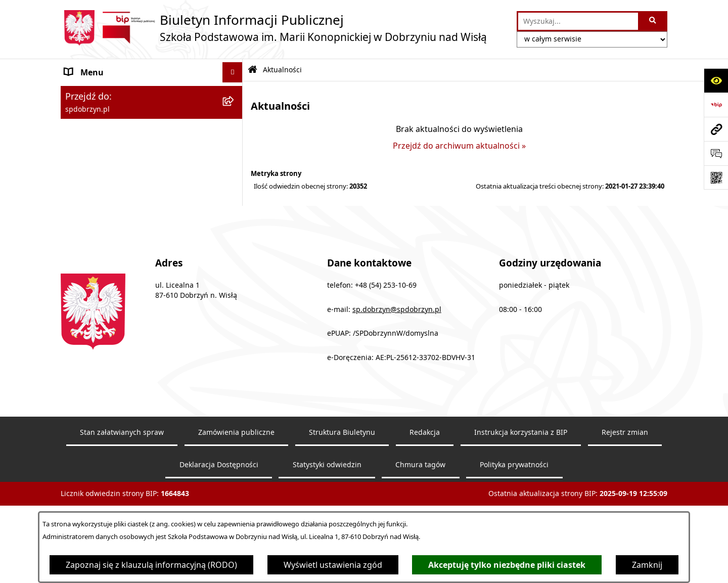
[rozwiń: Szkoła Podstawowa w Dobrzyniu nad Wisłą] (235, 93)
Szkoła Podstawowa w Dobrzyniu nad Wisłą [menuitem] (136, 99)
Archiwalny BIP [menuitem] (93, 206)
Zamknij (647, 565)
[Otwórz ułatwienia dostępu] (716, 80)
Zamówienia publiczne (236, 478)
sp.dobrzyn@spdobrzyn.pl (397, 355)
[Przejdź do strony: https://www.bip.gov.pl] (716, 105)
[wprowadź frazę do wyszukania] (578, 21)
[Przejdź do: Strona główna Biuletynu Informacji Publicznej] (253, 70)
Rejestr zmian (625, 478)
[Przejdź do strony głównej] (274, 28)
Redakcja (425, 478)
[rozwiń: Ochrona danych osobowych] (235, 186)
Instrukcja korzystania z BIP (521, 478)
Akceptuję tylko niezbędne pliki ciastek (507, 565)
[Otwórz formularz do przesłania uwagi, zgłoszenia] (716, 153)
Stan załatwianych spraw (122, 478)
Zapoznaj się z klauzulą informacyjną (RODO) (151, 565)
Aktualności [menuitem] (87, 165)
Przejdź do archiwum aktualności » (459, 146)
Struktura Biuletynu (342, 478)
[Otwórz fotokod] (716, 177)
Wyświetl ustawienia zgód (333, 565)
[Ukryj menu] (233, 72)
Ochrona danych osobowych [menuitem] (120, 186)
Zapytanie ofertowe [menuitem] (102, 145)
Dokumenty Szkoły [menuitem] (100, 125)
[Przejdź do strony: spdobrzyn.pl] (716, 129)
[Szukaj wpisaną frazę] (653, 21)
